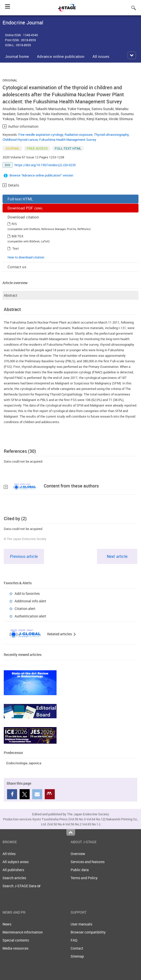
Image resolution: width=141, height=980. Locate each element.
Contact (77, 948)
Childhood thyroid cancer (20, 140)
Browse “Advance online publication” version (41, 175)
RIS (14, 224)
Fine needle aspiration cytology (41, 135)
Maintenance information (23, 932)
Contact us (17, 267)
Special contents (16, 940)
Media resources (15, 948)
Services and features (88, 862)
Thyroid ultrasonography (111, 135)
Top (71, 832)
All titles (9, 854)
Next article (117, 556)
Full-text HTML (20, 199)
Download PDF (25, 208)
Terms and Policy (84, 878)
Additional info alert (30, 601)
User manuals (81, 924)
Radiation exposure (79, 135)
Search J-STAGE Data (21, 886)
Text (16, 248)
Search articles (14, 878)
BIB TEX (17, 236)
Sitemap (77, 956)
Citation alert (25, 609)
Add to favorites (27, 593)
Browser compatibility (88, 932)
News (7, 924)
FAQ (74, 940)
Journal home (17, 56)
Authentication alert (30, 616)
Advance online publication (61, 56)
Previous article (24, 556)
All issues (101, 56)
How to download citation (26, 257)
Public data (80, 870)
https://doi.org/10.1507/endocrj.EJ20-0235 (45, 165)
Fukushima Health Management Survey (68, 140)
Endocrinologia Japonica (24, 763)
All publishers (13, 870)
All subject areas (16, 862)
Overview (78, 854)
